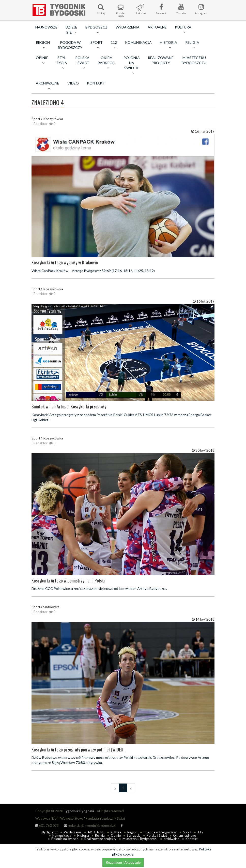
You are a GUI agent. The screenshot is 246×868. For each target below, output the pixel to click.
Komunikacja (138, 42)
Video (73, 83)
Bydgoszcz (50, 832)
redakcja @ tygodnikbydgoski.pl (90, 826)
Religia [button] (192, 45)
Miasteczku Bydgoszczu (194, 60)
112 (201, 832)
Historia (83, 835)
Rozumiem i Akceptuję (123, 862)
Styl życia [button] (62, 63)
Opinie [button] (42, 60)
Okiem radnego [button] (106, 63)
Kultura (116, 832)
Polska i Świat (157, 835)
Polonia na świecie (65, 839)
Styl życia (134, 835)
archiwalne (172, 839)
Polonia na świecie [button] (132, 65)
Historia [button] (168, 45)
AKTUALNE (157, 27)
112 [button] (114, 45)
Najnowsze (46, 27)
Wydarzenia (128, 27)
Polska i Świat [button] (82, 63)
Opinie (116, 835)
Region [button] (43, 45)
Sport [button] (97, 45)
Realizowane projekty (161, 60)
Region (132, 832)
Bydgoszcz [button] (96, 30)
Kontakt (96, 83)
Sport (187, 832)
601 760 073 (47, 826)
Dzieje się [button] (71, 30)
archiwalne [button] (48, 86)
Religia (100, 835)
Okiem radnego (185, 835)
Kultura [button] (183, 30)
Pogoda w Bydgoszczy (70, 45)
